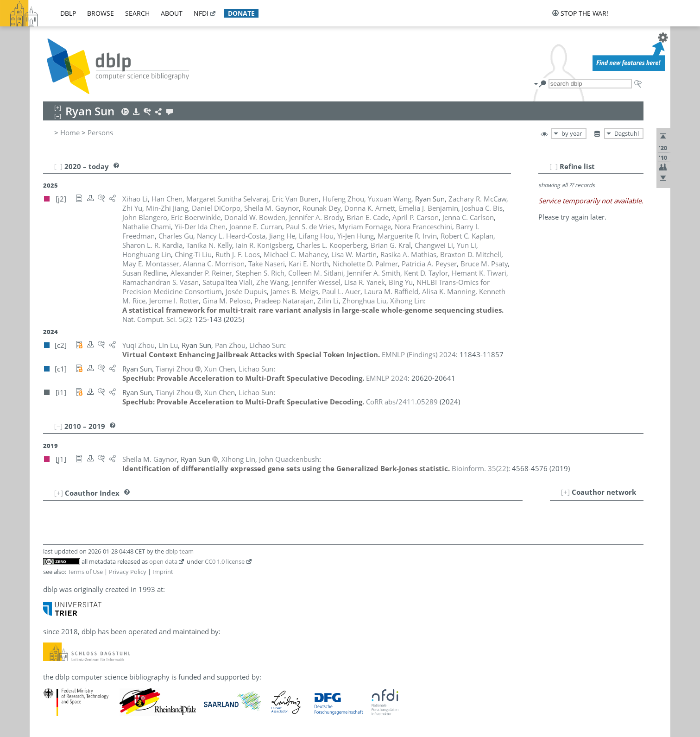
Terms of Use (85, 572)
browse (101, 13)
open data (163, 561)
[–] (554, 166)
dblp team (180, 551)
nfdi (201, 13)
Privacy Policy (128, 572)
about (172, 13)
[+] (565, 492)
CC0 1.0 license (225, 561)
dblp (68, 13)
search (137, 13)
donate (241, 13)
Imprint (163, 572)
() (157, 319)
